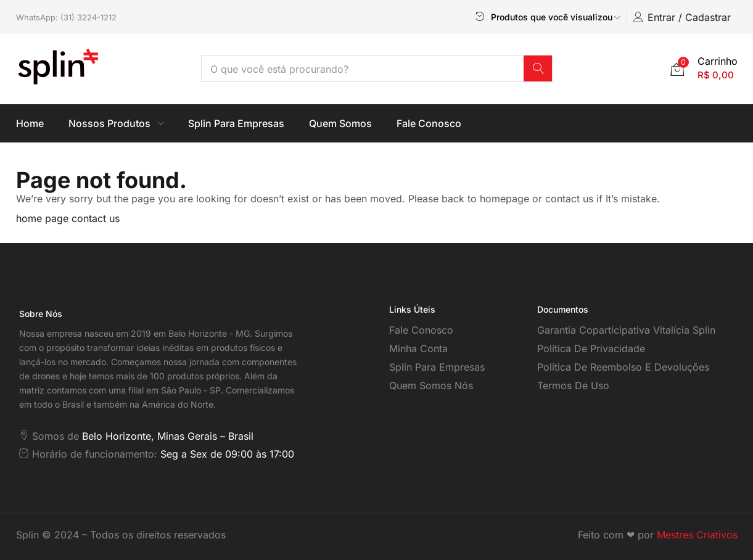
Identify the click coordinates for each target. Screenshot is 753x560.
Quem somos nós (431, 385)
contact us (96, 218)
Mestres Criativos (697, 535)
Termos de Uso (573, 385)
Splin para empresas (437, 367)
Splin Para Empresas (236, 123)
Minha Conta (418, 348)
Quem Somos (340, 123)
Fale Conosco (429, 123)
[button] (704, 68)
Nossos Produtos (116, 123)
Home (30, 123)
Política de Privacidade (591, 348)
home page (42, 218)
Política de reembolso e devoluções (623, 367)
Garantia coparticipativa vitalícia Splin (626, 330)
